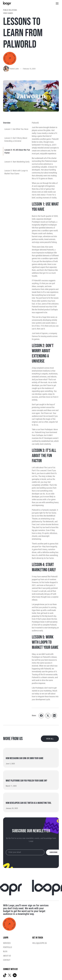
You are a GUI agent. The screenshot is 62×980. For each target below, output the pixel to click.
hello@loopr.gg (40, 943)
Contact (7, 960)
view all (50, 739)
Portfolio (8, 947)
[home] (7, 3)
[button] (57, 3)
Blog (5, 951)
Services (7, 943)
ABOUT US (7, 956)
